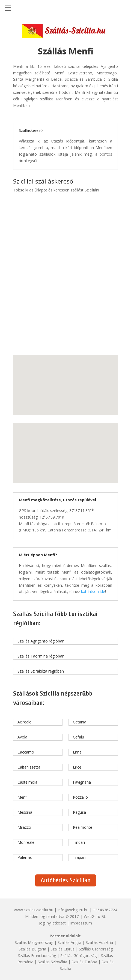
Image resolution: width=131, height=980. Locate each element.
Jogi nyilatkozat (52, 923)
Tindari (79, 842)
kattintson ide (93, 591)
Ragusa (79, 812)
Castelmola (27, 782)
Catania (80, 722)
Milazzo (24, 827)
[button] (52, 380)
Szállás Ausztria (99, 942)
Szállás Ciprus (62, 949)
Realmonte (83, 827)
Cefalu (78, 737)
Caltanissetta (29, 767)
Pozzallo (80, 797)
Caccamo (26, 752)
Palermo (25, 857)
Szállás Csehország (96, 949)
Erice (77, 767)
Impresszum (81, 923)
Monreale (26, 842)
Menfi (23, 797)
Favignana (82, 782)
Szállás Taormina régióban (41, 656)
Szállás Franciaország (37, 956)
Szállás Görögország (78, 956)
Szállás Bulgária (32, 949)
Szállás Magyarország (34, 942)
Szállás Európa (84, 962)
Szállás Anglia (69, 942)
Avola (22, 737)
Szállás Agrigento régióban (41, 641)
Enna (77, 752)
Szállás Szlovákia (52, 962)
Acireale (24, 722)
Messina (25, 812)
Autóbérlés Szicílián (66, 880)
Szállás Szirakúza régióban (41, 671)
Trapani (80, 857)
